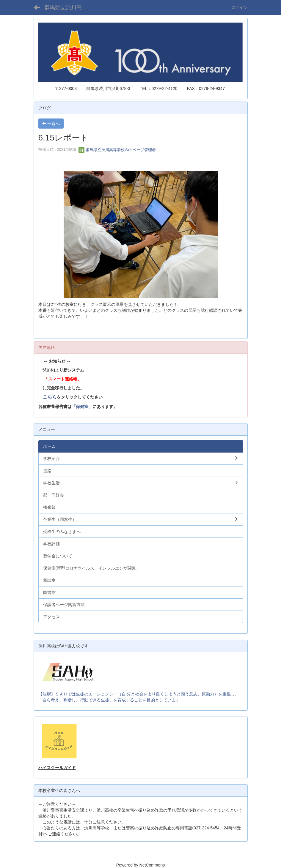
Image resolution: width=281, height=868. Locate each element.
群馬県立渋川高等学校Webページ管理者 (117, 150)
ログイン (239, 7)
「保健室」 (82, 407)
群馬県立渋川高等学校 (69, 7)
